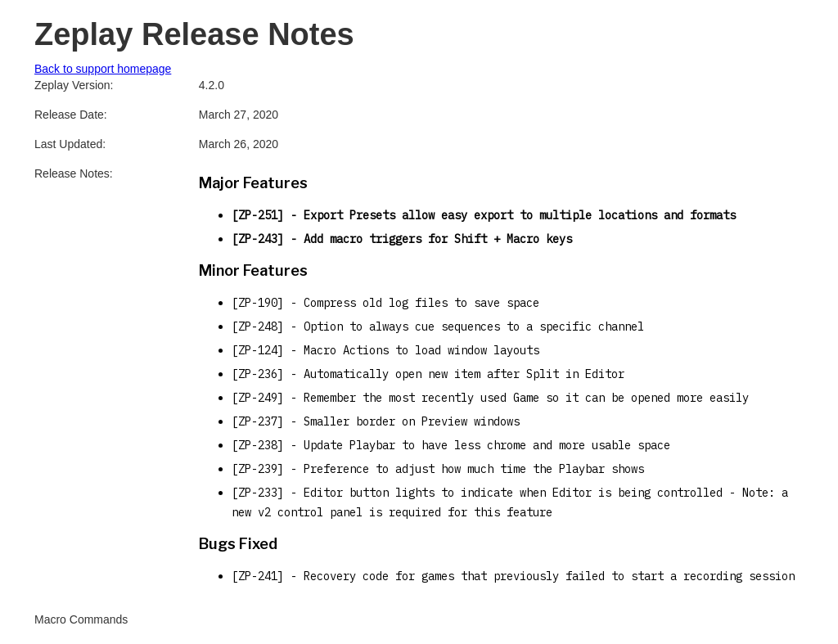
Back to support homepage (103, 69)
